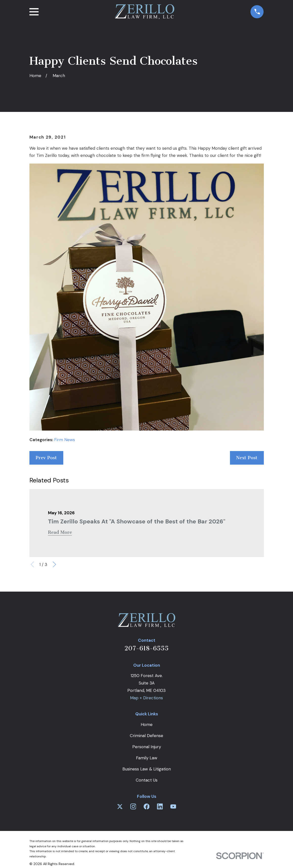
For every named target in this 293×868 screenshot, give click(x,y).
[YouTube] (173, 806)
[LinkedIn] (160, 806)
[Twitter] (120, 806)
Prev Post (46, 458)
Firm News (65, 440)
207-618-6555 (146, 648)
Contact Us (147, 780)
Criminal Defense (146, 736)
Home (147, 724)
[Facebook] (147, 806)
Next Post (247, 458)
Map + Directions (146, 698)
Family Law (147, 758)
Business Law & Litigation (147, 769)
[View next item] (54, 564)
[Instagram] (133, 806)
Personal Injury (147, 747)
